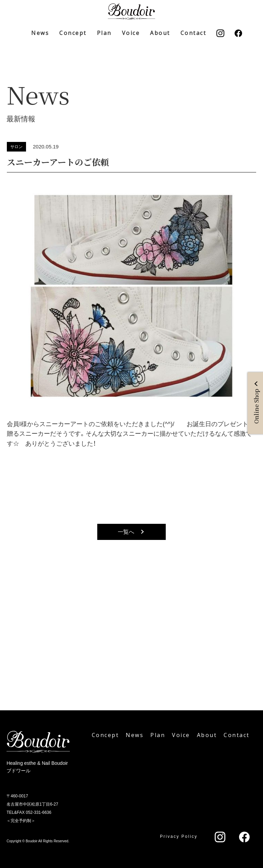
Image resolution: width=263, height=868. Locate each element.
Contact (193, 33)
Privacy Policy (179, 836)
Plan (104, 33)
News (40, 33)
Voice (131, 33)
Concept (73, 33)
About (160, 33)
